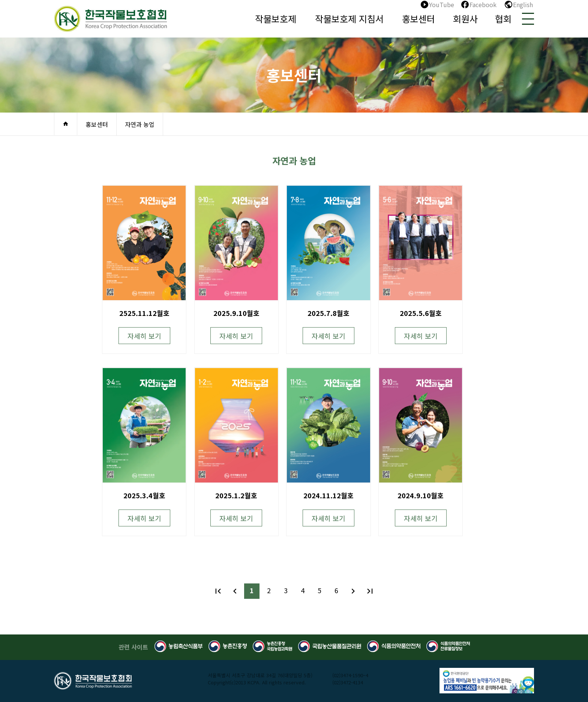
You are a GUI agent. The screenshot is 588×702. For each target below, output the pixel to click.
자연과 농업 (140, 124)
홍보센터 (418, 19)
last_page (370, 591)
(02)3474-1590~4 (350, 675)
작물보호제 (276, 19)
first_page (218, 591)
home (66, 124)
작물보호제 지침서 (349, 19)
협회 (503, 19)
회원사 (465, 19)
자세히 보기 (144, 336)
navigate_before (235, 591)
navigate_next (353, 591)
